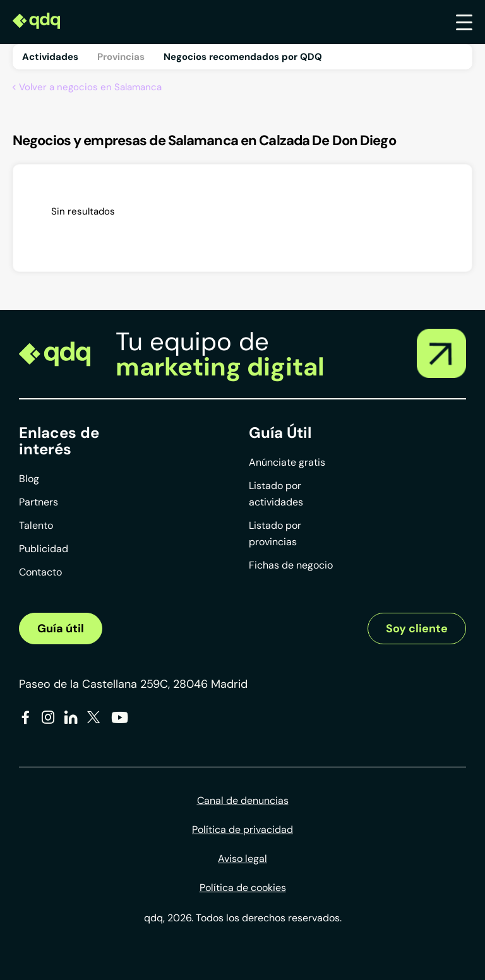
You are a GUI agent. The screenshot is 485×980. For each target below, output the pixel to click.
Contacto (40, 572)
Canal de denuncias (243, 800)
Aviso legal (242, 859)
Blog (29, 479)
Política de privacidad (242, 829)
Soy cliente (417, 629)
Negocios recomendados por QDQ (243, 57)
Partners (39, 502)
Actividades (50, 57)
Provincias (121, 57)
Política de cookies (243, 888)
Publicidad (44, 549)
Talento (36, 525)
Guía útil (61, 629)
